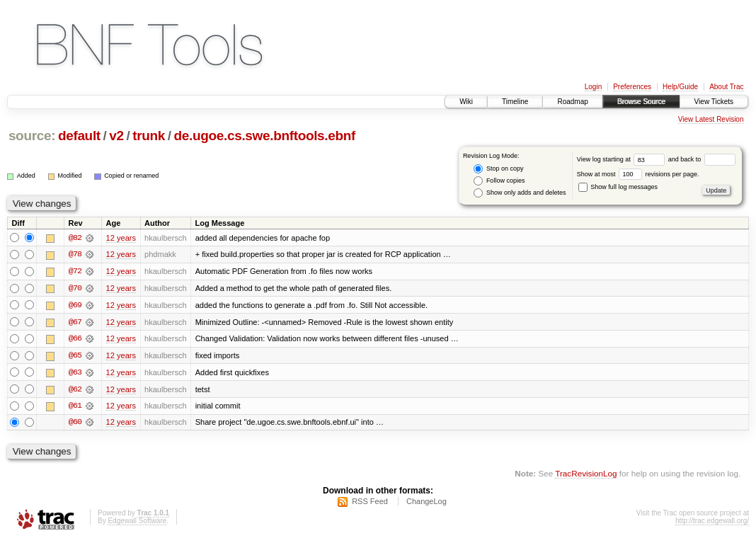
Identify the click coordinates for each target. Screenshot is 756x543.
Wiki (466, 102)
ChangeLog (426, 505)
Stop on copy (498, 169)
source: (32, 136)
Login (593, 87)
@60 (75, 425)
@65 (75, 357)
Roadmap (572, 102)
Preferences (632, 87)
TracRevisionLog (586, 476)
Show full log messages (618, 187)
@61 (75, 408)
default (79, 136)
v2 (116, 136)
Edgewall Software (137, 524)
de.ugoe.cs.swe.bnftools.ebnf (265, 136)
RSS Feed (370, 505)
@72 (75, 272)
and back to (702, 159)
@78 (75, 255)
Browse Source (641, 102)
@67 (75, 323)
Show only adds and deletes (520, 193)
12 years (121, 238)
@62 (75, 391)
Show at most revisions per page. (638, 174)
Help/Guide (680, 87)
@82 (75, 238)
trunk (149, 136)
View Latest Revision (711, 119)
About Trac (726, 87)
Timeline (515, 102)
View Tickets (714, 102)
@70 (75, 289)
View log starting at (623, 159)
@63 (75, 374)
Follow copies (499, 181)
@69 (75, 306)
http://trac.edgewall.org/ (712, 524)
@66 (75, 340)
